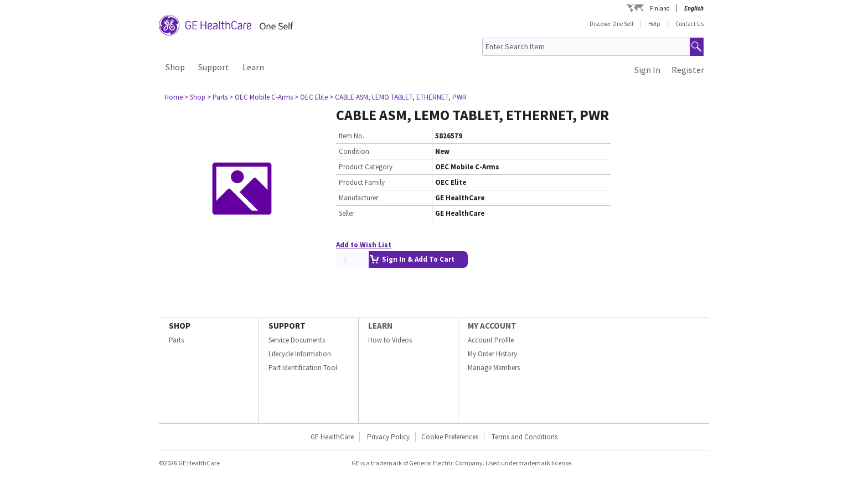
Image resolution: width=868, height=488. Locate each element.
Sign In (647, 70)
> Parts (217, 97)
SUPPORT (287, 326)
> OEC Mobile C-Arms (261, 97)
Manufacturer (358, 198)
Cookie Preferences (450, 437)
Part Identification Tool (303, 368)
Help (654, 24)
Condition (354, 151)
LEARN (380, 326)
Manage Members (494, 368)
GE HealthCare (332, 437)
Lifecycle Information (300, 354)
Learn (253, 67)
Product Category (366, 167)
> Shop (195, 97)
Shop (175, 67)
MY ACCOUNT (492, 326)
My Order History (492, 354)
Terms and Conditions (525, 437)
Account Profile (491, 340)
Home (174, 97)
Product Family (362, 182)
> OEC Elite (311, 97)
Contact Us (689, 24)
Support (214, 67)
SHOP (180, 326)
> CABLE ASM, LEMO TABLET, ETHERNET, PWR (398, 97)
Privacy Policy (387, 437)
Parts (176, 340)
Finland (660, 8)
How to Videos (390, 340)
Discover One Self (611, 24)
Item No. (352, 136)
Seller (347, 213)
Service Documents (297, 340)
